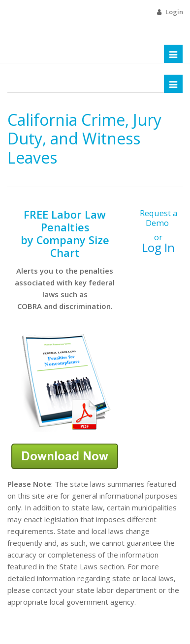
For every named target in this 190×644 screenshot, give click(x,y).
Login (174, 12)
